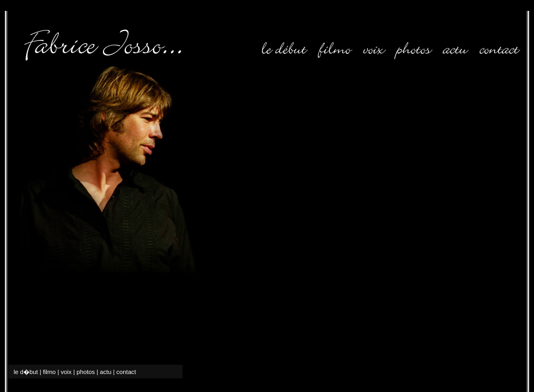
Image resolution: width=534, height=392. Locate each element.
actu (105, 372)
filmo (50, 372)
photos (86, 372)
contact (126, 372)
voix (66, 372)
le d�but (26, 372)
